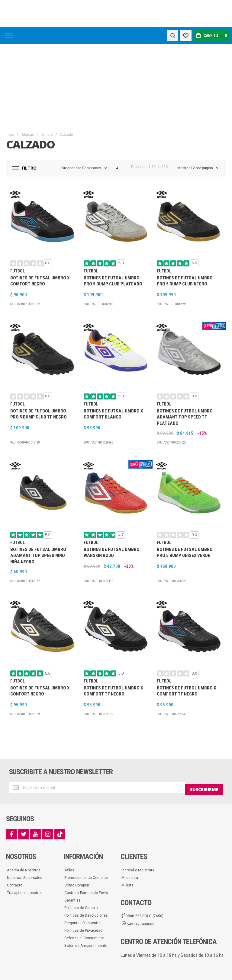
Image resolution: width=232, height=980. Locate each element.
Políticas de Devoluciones (86, 855)
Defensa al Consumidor (84, 878)
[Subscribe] (204, 730)
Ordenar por (71, 110)
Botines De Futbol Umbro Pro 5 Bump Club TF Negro (39, 356)
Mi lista (127, 825)
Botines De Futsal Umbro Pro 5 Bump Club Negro (185, 223)
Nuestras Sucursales (25, 817)
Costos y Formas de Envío (86, 832)
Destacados (92, 110)
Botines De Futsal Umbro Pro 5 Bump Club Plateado (113, 223)
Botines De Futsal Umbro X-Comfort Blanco (114, 356)
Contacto (15, 825)
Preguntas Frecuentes (83, 863)
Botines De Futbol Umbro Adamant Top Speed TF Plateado (185, 359)
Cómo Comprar (77, 825)
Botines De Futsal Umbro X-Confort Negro (41, 633)
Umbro (47, 77)
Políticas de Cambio (81, 848)
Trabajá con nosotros (25, 832)
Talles (69, 810)
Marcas (28, 77)
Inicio (10, 77)
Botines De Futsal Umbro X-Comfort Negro (41, 223)
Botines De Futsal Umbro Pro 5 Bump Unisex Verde (185, 495)
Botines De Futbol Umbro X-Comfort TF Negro (114, 633)
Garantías (72, 840)
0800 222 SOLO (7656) (142, 856)
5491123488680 (138, 864)
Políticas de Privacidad (83, 870)
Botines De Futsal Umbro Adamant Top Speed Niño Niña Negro (38, 498)
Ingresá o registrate (138, 810)
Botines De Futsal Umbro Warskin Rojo (112, 495)
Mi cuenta (130, 817)
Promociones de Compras (86, 817)
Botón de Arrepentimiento (86, 885)
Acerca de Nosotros (24, 810)
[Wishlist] (185, 36)
